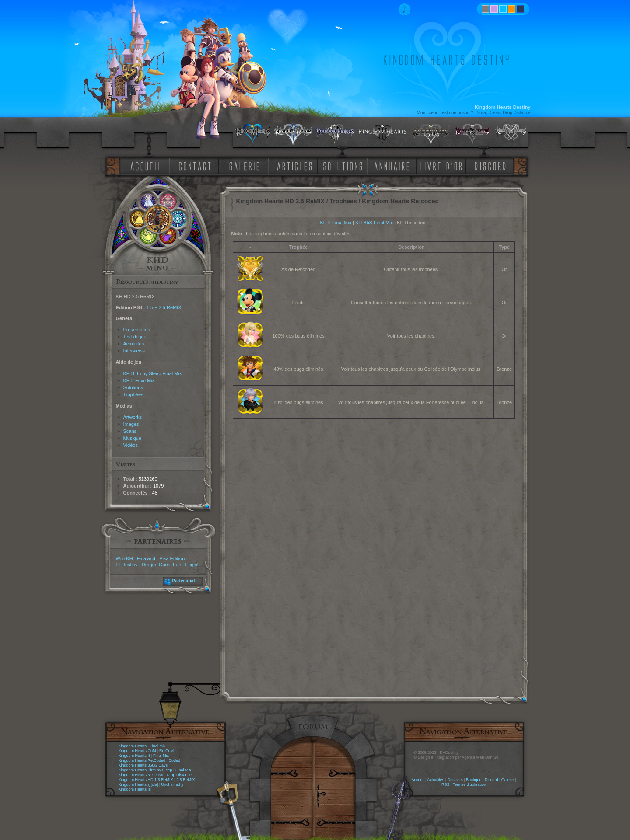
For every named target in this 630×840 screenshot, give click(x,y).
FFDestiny (127, 565)
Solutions (133, 387)
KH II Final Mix (139, 380)
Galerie (508, 780)
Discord (492, 780)
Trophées (133, 394)
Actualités (134, 344)
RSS (446, 784)
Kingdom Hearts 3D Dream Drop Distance (155, 775)
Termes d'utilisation (469, 784)
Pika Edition (172, 558)
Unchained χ (172, 784)
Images (131, 424)
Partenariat (184, 581)
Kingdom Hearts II (134, 756)
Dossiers (455, 780)
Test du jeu (135, 337)
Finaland (146, 558)
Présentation (137, 330)
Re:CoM (166, 751)
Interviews (134, 351)
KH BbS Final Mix (374, 223)
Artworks (133, 417)
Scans (130, 431)
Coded (174, 760)
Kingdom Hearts (133, 746)
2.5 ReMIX (186, 780)
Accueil (418, 780)
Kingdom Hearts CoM (137, 751)
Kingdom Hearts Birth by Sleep (145, 770)
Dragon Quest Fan (162, 565)
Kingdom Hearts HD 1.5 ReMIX (146, 780)
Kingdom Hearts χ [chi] (138, 784)
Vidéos (131, 445)
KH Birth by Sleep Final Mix (153, 373)
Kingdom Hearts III (135, 789)
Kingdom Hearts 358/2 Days (143, 765)
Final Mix (157, 746)
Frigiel (192, 565)
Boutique (474, 780)
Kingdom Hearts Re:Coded (142, 760)
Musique (133, 438)
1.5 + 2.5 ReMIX (164, 307)
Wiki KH (124, 558)
